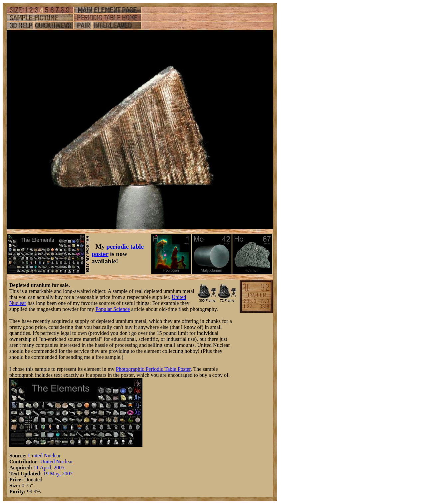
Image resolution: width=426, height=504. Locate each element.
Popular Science (113, 309)
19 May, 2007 (58, 474)
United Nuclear (44, 456)
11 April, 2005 (49, 468)
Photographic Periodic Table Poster (153, 369)
